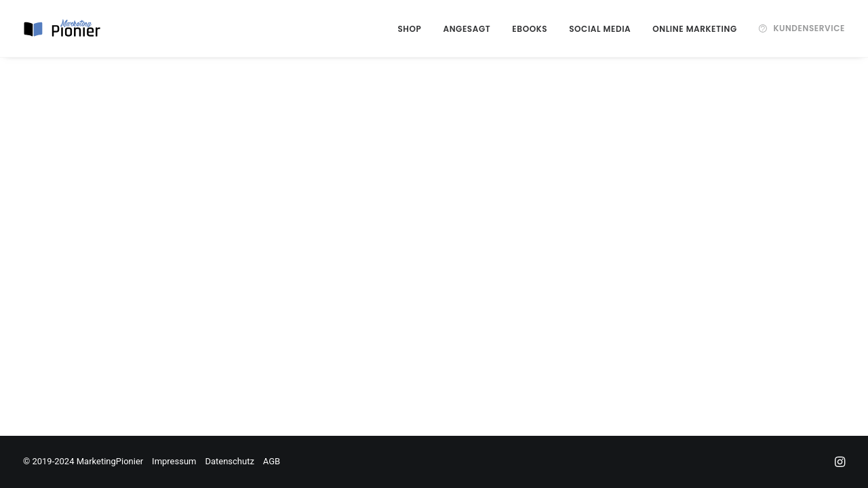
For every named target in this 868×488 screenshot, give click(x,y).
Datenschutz (229, 461)
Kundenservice (809, 28)
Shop (409, 29)
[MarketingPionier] (62, 28)
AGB (272, 461)
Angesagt (467, 29)
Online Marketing (694, 29)
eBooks (530, 29)
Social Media (600, 29)
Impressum (174, 461)
